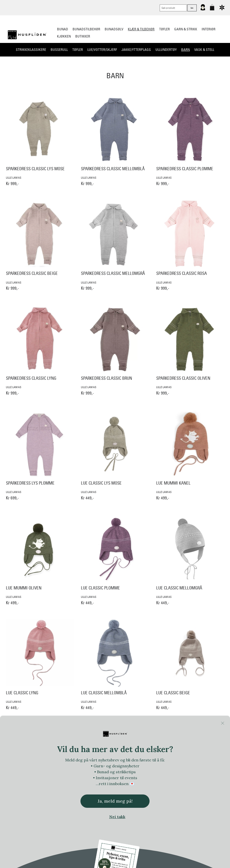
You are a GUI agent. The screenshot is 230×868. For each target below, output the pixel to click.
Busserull (59, 50)
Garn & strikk (186, 29)
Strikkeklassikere (31, 50)
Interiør (209, 29)
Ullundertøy (166, 50)
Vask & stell (204, 50)
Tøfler (78, 50)
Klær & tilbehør (141, 29)
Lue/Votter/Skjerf (102, 50)
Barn (185, 50)
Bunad (63, 29)
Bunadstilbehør (86, 29)
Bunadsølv (114, 29)
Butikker (83, 36)
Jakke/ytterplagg (136, 50)
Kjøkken (64, 36)
